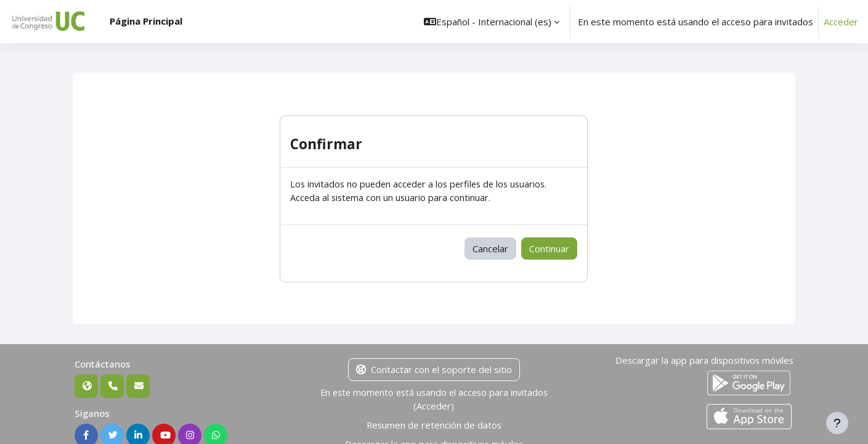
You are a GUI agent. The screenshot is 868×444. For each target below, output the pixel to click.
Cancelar (490, 249)
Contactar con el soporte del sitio (434, 371)
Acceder (841, 22)
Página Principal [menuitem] (146, 21)
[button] (492, 22)
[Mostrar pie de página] (837, 423)
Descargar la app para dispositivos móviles (702, 361)
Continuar (549, 249)
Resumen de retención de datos (434, 426)
